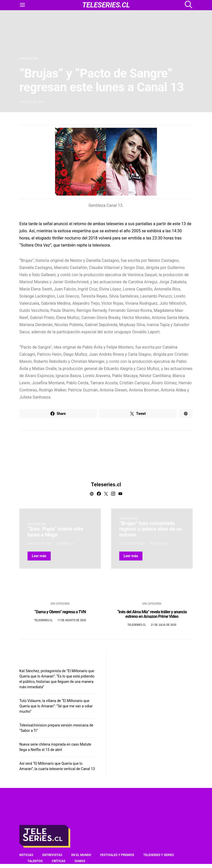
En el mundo (81, 855)
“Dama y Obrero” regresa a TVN (60, 612)
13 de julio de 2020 (132, 544)
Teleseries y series (158, 855)
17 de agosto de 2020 (72, 620)
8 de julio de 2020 (31, 102)
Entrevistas (52, 855)
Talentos (35, 861)
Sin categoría (29, 59)
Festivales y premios (117, 855)
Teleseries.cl (106, 484)
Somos (80, 861)
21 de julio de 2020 (164, 625)
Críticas (58, 861)
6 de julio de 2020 (39, 544)
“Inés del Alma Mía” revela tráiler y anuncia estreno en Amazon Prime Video (152, 614)
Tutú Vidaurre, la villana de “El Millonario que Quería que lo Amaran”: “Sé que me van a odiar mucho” (56, 706)
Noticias (26, 855)
